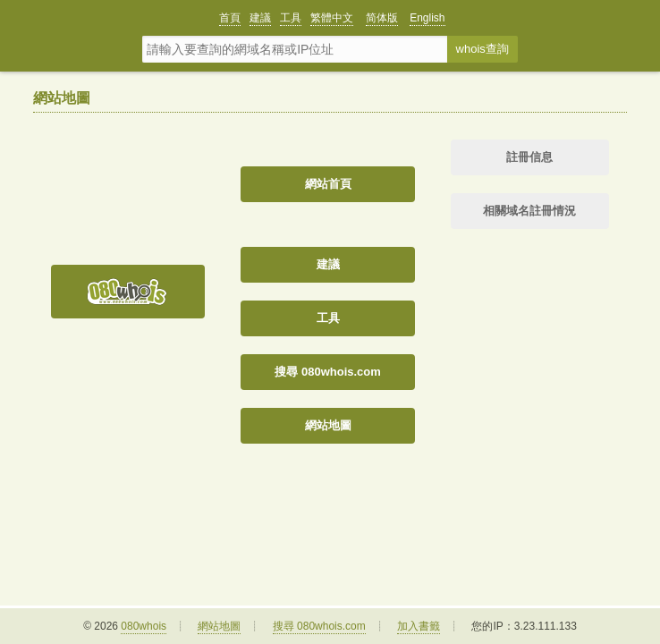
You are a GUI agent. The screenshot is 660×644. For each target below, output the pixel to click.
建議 (260, 18)
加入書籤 (419, 626)
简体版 (382, 18)
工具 (291, 18)
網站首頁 (328, 184)
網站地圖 (328, 425)
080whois (144, 626)
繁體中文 (332, 18)
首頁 (230, 18)
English (427, 18)
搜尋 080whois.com (327, 372)
